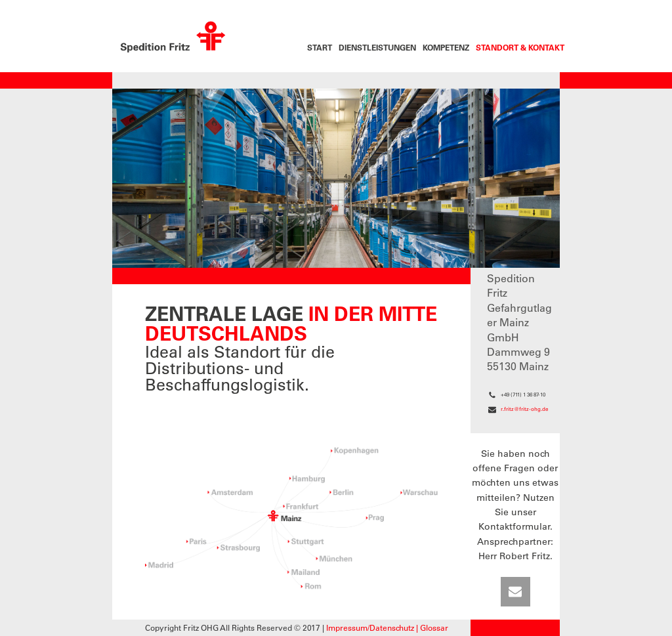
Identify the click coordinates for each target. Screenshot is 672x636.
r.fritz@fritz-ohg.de (524, 409)
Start (320, 47)
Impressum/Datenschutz (370, 627)
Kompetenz (446, 47)
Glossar (434, 627)
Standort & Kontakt (520, 47)
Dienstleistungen (377, 47)
